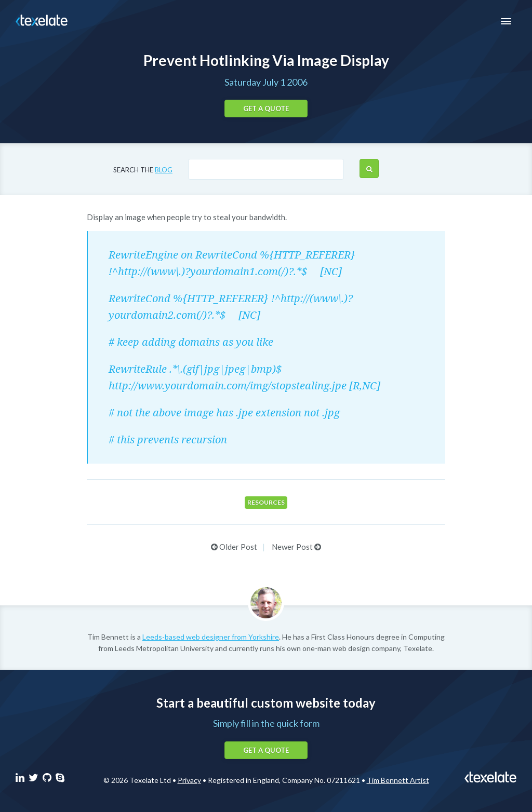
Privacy (189, 780)
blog (164, 170)
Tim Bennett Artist (398, 780)
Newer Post (296, 547)
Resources (266, 502)
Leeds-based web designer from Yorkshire (211, 637)
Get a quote (266, 109)
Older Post (234, 547)
